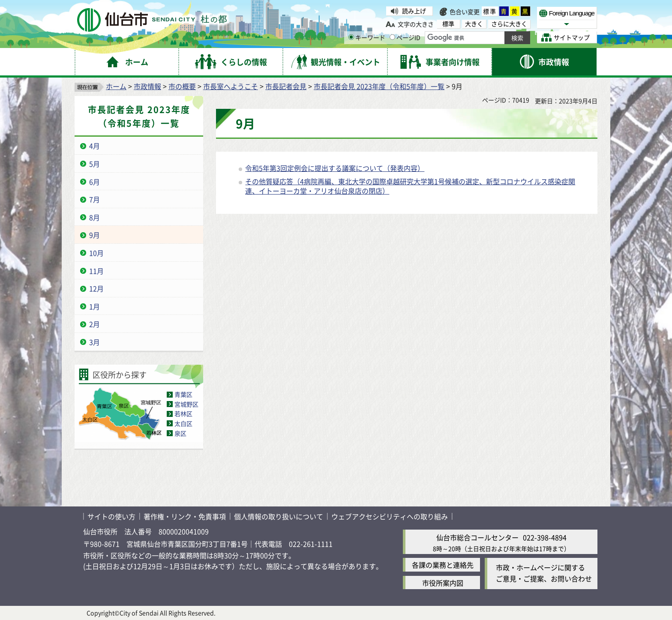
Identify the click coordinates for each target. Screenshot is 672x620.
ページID (405, 37)
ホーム (116, 86)
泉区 (180, 433)
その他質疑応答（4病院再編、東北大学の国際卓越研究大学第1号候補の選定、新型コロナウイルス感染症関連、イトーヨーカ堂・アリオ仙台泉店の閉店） (410, 186)
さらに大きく (509, 24)
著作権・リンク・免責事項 (185, 516)
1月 (94, 306)
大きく (474, 24)
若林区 (183, 413)
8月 (94, 217)
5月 (94, 164)
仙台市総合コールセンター (477, 537)
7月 (94, 199)
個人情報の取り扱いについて (279, 516)
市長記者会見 (286, 86)
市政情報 (147, 86)
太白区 (183, 423)
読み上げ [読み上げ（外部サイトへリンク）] (414, 11)
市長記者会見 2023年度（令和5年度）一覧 (379, 86)
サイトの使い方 (111, 516)
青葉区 (183, 394)
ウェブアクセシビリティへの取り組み (390, 516)
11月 (96, 271)
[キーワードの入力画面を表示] (351, 37)
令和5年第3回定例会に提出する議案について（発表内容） (335, 168)
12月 (96, 288)
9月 (94, 235)
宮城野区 (186, 404)
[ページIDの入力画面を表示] (392, 37)
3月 (94, 342)
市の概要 (182, 86)
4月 (94, 146)
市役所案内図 (443, 583)
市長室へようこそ (231, 86)
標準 (490, 11)
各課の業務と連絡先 (443, 565)
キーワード (367, 37)
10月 (96, 253)
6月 (94, 182)
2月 (94, 324)
